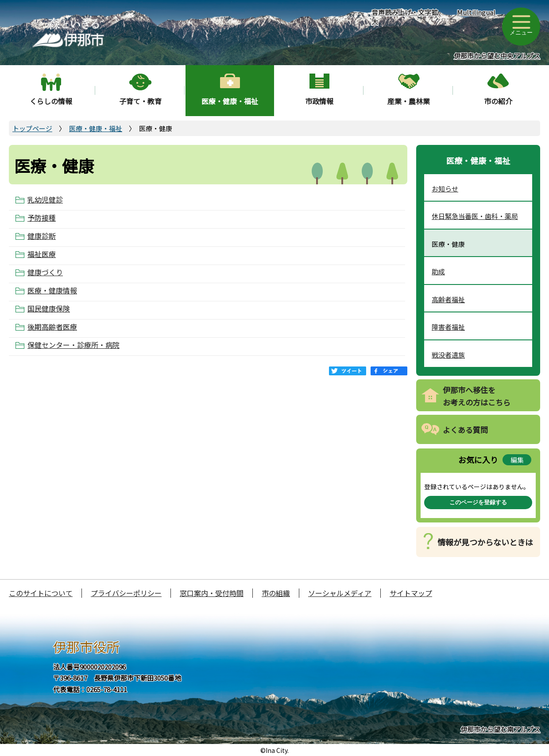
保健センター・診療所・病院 (73, 345)
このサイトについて (41, 593)
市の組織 (276, 593)
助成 (438, 271)
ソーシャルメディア (340, 593)
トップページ (32, 128)
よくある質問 (465, 430)
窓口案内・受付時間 (212, 593)
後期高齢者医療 (52, 327)
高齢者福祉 (448, 299)
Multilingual (476, 12)
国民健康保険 (49, 309)
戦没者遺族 (448, 355)
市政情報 (319, 101)
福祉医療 (42, 254)
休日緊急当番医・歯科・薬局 (475, 216)
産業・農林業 (409, 101)
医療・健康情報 (52, 290)
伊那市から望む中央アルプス (497, 56)
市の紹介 (498, 101)
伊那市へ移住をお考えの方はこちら (477, 396)
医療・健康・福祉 (230, 101)
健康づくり (45, 272)
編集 (517, 460)
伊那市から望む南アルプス (500, 729)
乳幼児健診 (45, 200)
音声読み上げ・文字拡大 (405, 17)
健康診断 (42, 236)
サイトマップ (411, 593)
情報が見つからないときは (485, 542)
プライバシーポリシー (126, 593)
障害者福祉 (448, 327)
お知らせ (445, 189)
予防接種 (42, 218)
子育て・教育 (140, 101)
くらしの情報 (51, 101)
